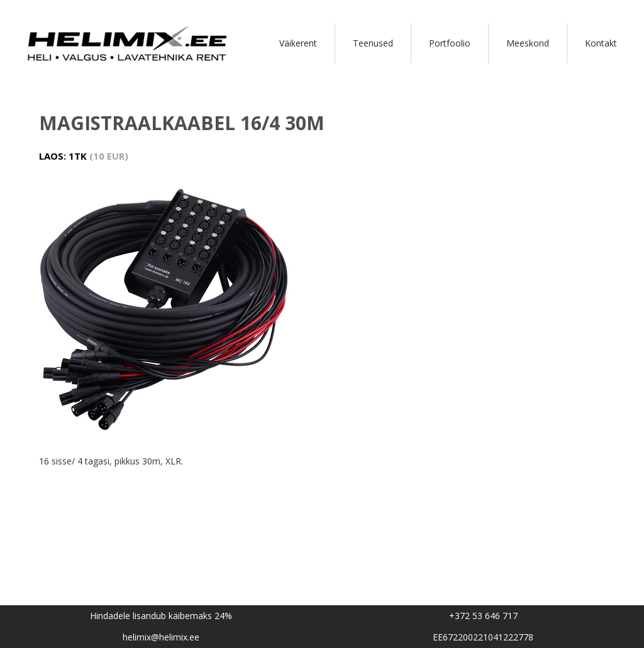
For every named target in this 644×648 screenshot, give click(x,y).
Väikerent (298, 43)
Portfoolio (450, 43)
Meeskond (528, 43)
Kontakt (601, 43)
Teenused (373, 43)
